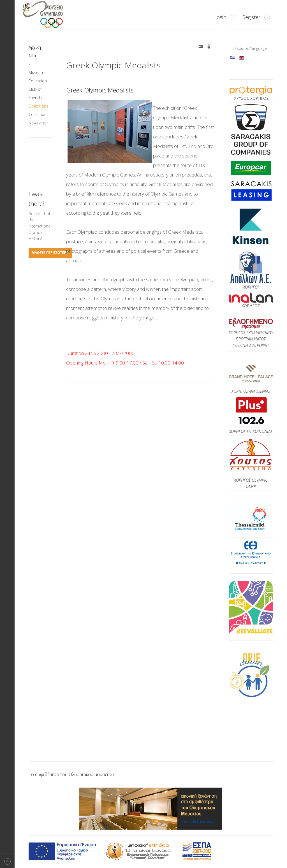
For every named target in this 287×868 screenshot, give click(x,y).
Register (251, 17)
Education (38, 81)
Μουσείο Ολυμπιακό (54, 15)
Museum (36, 72)
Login (220, 17)
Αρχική (35, 47)
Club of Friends (35, 93)
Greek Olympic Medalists (113, 65)
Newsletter (38, 123)
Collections (39, 114)
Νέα (32, 56)
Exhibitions (38, 106)
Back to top (7, 861)
